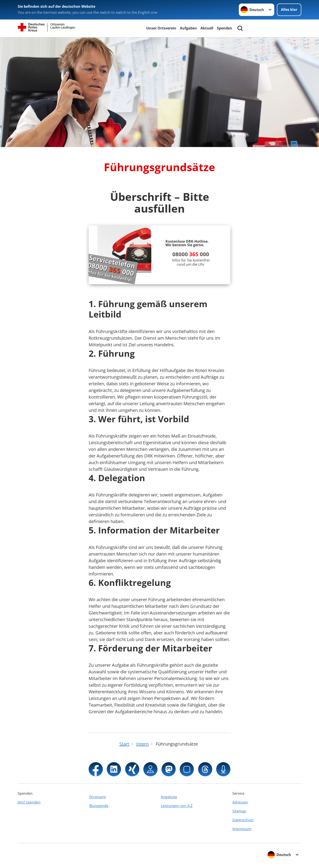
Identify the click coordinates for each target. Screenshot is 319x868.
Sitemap (239, 811)
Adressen (240, 802)
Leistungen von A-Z (177, 806)
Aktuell (207, 28)
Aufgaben (188, 28)
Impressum (242, 829)
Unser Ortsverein (161, 28)
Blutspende (99, 806)
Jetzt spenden (29, 802)
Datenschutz (243, 820)
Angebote (169, 797)
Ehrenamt (98, 797)
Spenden (225, 28)
